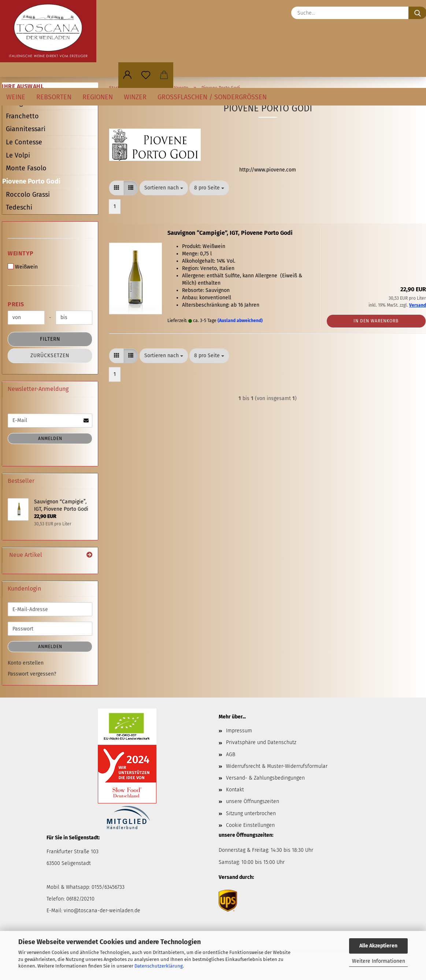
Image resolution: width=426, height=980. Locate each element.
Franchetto (22, 116)
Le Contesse (24, 142)
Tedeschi (19, 207)
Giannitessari (26, 129)
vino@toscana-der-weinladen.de (102, 911)
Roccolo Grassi (28, 195)
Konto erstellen (26, 663)
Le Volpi (18, 155)
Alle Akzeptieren (378, 946)
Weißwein (23, 267)
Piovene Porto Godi (31, 181)
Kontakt (235, 790)
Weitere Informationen (379, 961)
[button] (127, 75)
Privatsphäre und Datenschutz (261, 742)
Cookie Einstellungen (250, 825)
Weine (16, 97)
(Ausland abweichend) (240, 321)
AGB (231, 755)
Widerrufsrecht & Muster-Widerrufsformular (277, 766)
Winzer (135, 97)
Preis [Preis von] (16, 304)
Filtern (50, 339)
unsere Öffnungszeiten (253, 801)
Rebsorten (54, 97)
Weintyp (21, 253)
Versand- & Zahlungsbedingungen (265, 778)
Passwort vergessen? (32, 674)
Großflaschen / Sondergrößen (212, 97)
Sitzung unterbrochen (251, 813)
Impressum (239, 731)
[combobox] (164, 188)
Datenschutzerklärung (159, 966)
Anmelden (50, 439)
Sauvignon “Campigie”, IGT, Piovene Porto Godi (230, 233)
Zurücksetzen (50, 356)
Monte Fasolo (26, 168)
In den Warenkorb (376, 321)
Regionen (98, 97)
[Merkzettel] (146, 75)
